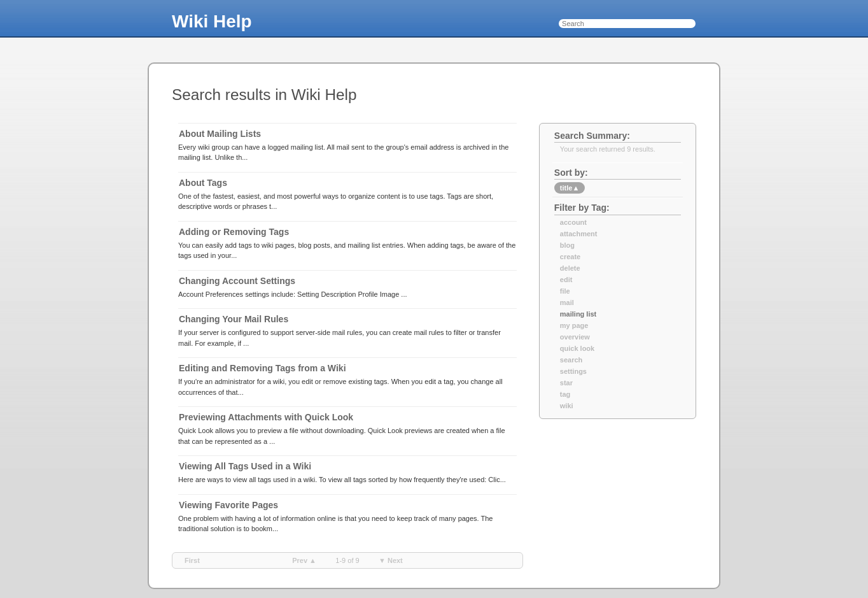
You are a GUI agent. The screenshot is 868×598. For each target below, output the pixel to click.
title (570, 188)
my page (574, 325)
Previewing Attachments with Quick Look (266, 417)
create (570, 257)
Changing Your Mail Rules (234, 319)
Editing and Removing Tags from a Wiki (262, 368)
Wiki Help (212, 21)
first (192, 560)
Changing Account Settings (237, 281)
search (571, 360)
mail (567, 303)
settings (573, 371)
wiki (567, 406)
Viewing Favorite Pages (228, 505)
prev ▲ (304, 560)
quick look (577, 348)
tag (565, 394)
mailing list (578, 314)
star (566, 383)
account (573, 222)
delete (570, 268)
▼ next (391, 560)
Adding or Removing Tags (234, 232)
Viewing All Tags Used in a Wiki (245, 466)
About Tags (203, 183)
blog (567, 245)
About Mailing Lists (220, 134)
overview (575, 337)
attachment (579, 234)
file (565, 291)
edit (566, 280)
